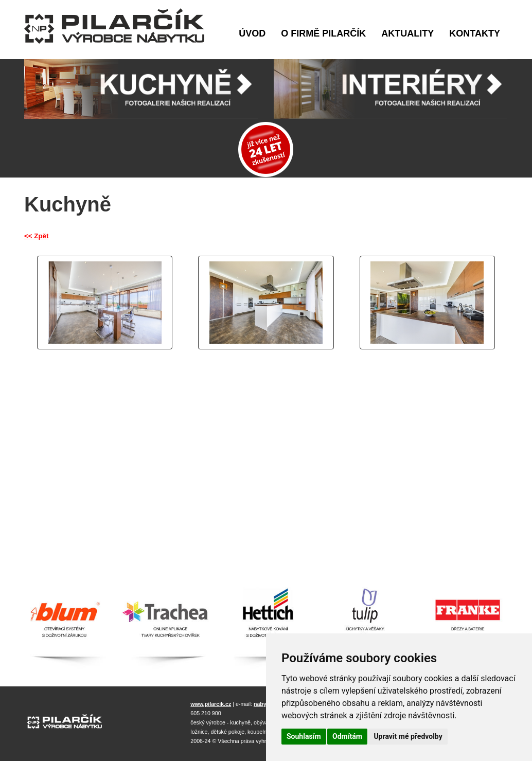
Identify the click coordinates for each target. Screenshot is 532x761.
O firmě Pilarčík (323, 33)
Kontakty (475, 33)
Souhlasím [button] (304, 736)
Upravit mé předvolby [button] (408, 736)
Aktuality (407, 33)
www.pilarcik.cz (211, 704)
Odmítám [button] (347, 736)
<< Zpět (36, 236)
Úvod (252, 33)
